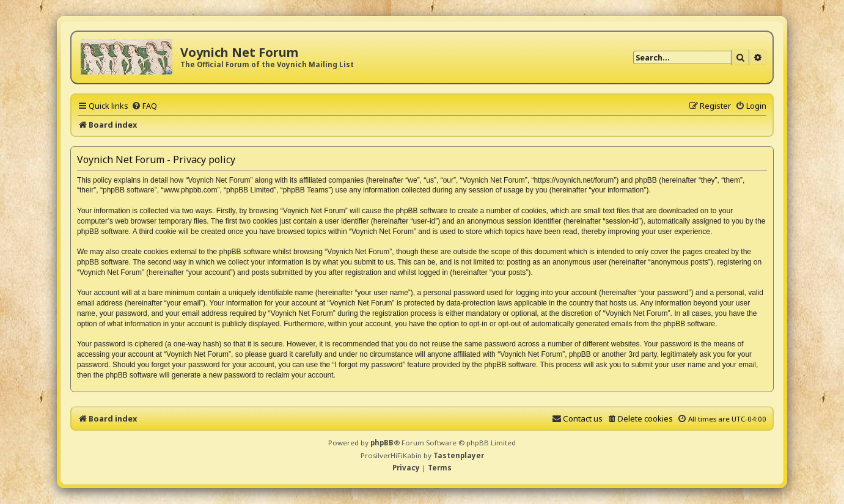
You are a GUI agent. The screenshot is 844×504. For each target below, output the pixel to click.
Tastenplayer (459, 455)
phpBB (382, 443)
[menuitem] (144, 106)
